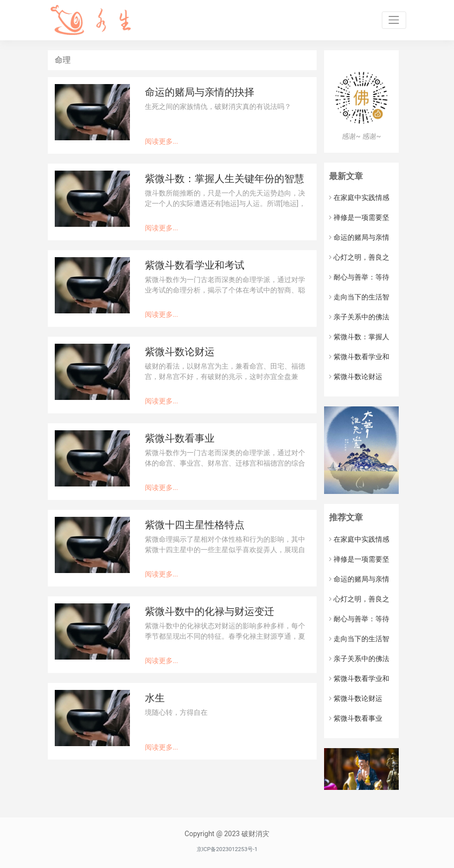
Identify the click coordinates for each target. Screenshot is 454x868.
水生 (155, 698)
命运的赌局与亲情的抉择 (200, 92)
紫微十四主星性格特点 (195, 525)
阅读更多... (162, 141)
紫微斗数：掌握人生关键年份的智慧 (225, 179)
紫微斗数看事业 (180, 438)
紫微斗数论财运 (180, 352)
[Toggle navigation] (394, 20)
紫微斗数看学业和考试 (195, 265)
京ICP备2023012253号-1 (227, 849)
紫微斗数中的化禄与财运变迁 (210, 612)
